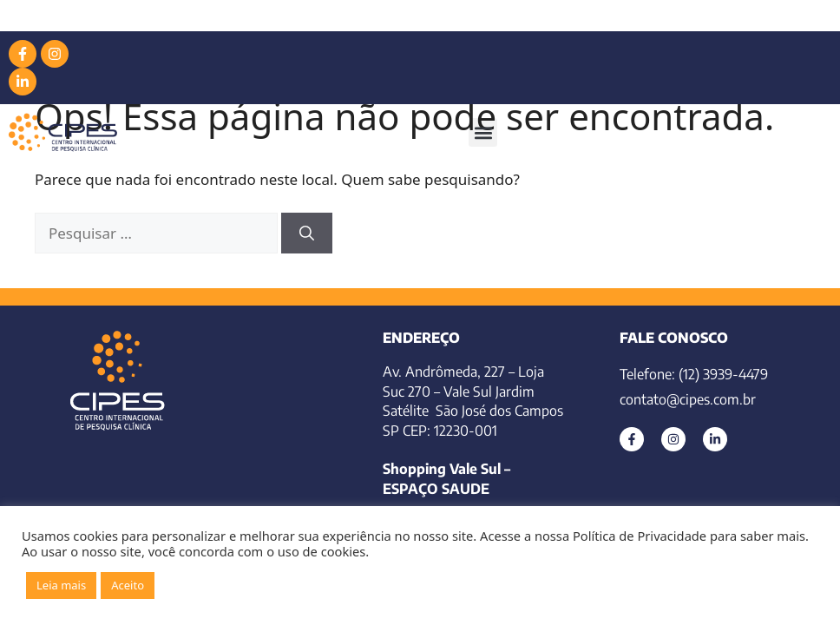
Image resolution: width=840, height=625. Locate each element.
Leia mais (61, 585)
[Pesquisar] (307, 234)
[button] (483, 132)
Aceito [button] (128, 585)
